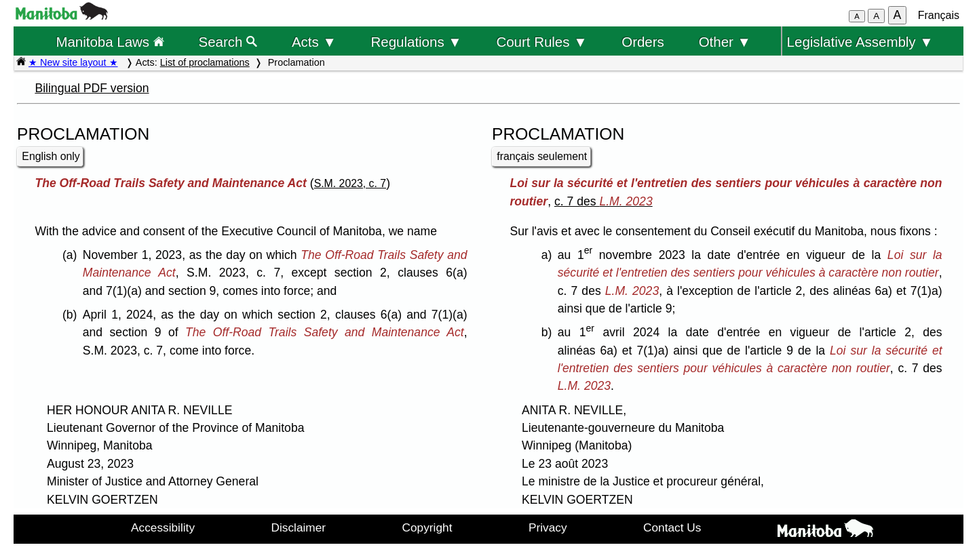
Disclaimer (299, 527)
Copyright (427, 527)
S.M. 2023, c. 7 (350, 183)
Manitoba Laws (110, 42)
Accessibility (163, 527)
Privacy (548, 527)
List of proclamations (205, 62)
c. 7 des (604, 201)
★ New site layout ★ (73, 62)
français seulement (542, 156)
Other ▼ (725, 42)
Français (939, 15)
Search (228, 42)
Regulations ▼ (417, 42)
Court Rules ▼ (541, 42)
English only (51, 156)
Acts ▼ (314, 42)
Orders (643, 42)
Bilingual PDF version (92, 88)
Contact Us (672, 527)
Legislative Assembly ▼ (860, 42)
